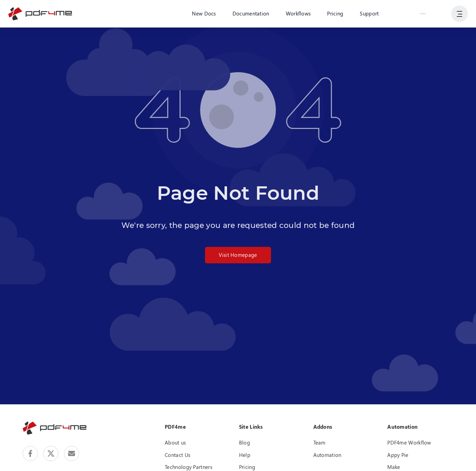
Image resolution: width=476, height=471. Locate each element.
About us (175, 442)
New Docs (204, 13)
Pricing (335, 13)
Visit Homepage (238, 255)
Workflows (298, 13)
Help (245, 455)
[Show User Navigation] (459, 14)
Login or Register (423, 13)
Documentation (251, 13)
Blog (245, 442)
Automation (327, 455)
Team (320, 442)
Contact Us (177, 455)
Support (369, 13)
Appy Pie (398, 455)
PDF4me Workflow (409, 442)
